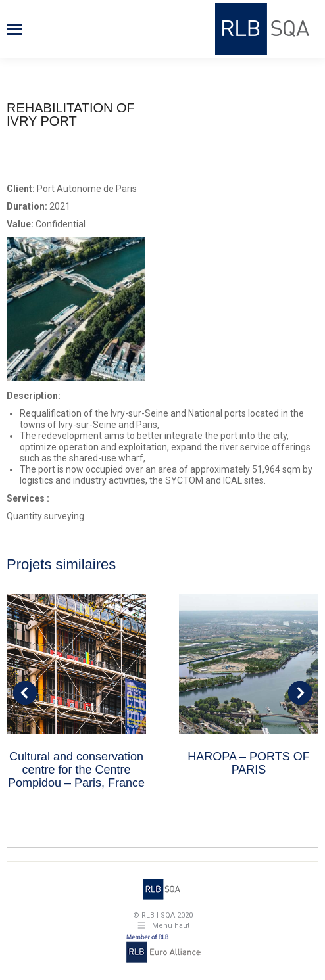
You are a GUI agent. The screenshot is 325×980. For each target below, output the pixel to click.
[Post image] (76, 664)
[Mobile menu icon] (14, 29)
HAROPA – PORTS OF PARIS (248, 763)
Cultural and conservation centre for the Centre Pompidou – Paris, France (76, 770)
